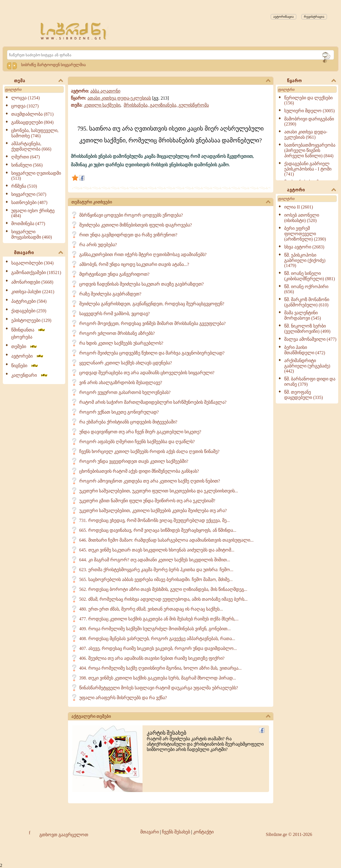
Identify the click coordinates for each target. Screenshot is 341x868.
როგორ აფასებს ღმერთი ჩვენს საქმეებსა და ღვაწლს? (137, 442)
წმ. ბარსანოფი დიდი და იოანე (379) (310, 382)
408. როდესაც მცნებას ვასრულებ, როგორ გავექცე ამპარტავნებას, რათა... (157, 639)
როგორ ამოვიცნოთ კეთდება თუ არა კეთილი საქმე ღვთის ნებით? (150, 481)
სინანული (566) (27, 165)
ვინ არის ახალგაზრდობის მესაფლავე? (121, 383)
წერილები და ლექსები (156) (308, 100)
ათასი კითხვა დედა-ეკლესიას (119, 98)
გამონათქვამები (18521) (36, 272)
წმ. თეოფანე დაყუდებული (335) (304, 395)
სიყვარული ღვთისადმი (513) (36, 176)
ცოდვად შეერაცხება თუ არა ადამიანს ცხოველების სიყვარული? (147, 373)
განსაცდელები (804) (32, 122)
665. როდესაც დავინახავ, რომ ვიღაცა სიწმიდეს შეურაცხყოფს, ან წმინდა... (158, 530)
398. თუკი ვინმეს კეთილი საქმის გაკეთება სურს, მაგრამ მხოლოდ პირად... (158, 678)
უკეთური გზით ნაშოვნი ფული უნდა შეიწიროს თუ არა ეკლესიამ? (147, 501)
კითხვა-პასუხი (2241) (33, 292)
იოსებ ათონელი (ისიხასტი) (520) (302, 218)
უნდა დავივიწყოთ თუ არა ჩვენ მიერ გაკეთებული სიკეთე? (140, 432)
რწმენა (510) (24, 186)
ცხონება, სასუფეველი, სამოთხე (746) (35, 133)
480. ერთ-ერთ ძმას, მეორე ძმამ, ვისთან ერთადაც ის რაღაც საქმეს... (151, 609)
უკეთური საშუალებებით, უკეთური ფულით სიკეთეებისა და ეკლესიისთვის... (159, 491)
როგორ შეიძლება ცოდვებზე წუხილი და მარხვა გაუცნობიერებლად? (152, 353)
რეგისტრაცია (314, 17)
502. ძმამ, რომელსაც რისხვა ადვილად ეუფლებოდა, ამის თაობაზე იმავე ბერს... (163, 599)
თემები (24, 346)
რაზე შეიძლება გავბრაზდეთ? (110, 294)
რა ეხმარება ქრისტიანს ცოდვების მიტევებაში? (128, 422)
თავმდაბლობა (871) (32, 114)
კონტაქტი (203, 832)
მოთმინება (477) (28, 224)
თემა (39, 81)
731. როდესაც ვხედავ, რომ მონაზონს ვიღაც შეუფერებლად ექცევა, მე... (155, 520)
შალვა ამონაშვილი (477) (310, 339)
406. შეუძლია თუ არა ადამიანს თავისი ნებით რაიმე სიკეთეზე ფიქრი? (152, 658)
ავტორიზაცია (284, 17)
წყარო (311, 81)
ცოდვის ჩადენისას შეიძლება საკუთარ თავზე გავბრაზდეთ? (142, 284)
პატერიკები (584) (29, 301)
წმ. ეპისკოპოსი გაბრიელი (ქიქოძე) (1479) (305, 260)
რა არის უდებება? (98, 245)
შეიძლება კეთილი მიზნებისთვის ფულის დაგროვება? (136, 225)
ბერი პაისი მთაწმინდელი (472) (305, 350)
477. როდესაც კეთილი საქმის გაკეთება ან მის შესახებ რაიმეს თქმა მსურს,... (159, 619)
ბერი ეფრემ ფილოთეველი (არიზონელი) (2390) (305, 234)
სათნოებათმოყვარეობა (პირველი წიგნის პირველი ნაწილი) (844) (310, 150)
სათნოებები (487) (29, 202)
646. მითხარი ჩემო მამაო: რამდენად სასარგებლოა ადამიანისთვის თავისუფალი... (166, 540)
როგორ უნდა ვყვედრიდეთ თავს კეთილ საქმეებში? (134, 461)
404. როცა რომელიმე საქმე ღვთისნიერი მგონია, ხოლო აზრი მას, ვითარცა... (161, 668)
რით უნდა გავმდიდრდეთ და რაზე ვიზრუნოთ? (128, 235)
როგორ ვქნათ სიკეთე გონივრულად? (119, 412)
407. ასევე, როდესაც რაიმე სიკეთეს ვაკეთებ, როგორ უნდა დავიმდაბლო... (158, 648)
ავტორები (28, 356)
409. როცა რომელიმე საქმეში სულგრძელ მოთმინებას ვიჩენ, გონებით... (155, 629)
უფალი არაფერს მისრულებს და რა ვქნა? (123, 698)
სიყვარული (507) (29, 194)
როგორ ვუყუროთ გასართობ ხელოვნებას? (125, 392)
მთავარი (39, 253)
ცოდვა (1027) (25, 106)
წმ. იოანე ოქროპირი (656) (306, 289)
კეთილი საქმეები (102, 105)
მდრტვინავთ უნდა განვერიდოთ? (114, 274)
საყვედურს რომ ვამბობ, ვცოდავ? (115, 314)
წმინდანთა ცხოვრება (28, 333)
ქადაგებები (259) (29, 311)
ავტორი (311, 190)
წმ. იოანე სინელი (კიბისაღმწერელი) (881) (310, 276)
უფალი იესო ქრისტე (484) (33, 213)
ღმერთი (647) (26, 157)
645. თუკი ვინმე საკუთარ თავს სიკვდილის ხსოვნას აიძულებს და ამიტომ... (157, 550)
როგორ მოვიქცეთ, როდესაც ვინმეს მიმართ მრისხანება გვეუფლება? (153, 323)
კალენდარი (30, 375)
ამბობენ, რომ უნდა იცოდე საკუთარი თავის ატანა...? (134, 264)
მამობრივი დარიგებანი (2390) (309, 121)
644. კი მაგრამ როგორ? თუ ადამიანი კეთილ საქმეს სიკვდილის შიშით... (155, 560)
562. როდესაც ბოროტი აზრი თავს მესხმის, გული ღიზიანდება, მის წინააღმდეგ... (163, 589)
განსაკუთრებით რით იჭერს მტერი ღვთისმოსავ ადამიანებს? (143, 254)
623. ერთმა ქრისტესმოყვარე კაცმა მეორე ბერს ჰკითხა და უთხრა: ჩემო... (156, 570)
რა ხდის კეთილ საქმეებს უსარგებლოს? (121, 343)
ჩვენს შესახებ (176, 832)
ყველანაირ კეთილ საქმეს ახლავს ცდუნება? (126, 363)
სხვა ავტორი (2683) (304, 247)
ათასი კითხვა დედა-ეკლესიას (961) (306, 134)
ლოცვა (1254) (26, 98)
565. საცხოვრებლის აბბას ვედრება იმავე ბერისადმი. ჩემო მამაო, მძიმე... (156, 579)
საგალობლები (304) (32, 263)
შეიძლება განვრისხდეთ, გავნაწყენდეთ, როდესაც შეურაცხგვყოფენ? (152, 304)
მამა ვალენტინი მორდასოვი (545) (303, 315)
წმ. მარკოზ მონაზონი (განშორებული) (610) (307, 302)
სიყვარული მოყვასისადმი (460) (32, 234)
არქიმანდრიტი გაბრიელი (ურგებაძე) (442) (307, 366)
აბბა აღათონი (105, 91)
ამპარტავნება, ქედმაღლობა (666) (31, 146)
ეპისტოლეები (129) (31, 320)
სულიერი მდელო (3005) (310, 111)
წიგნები (25, 366)
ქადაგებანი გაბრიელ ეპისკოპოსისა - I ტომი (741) (308, 169)
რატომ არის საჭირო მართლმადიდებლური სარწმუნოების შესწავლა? (153, 402)
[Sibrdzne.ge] (74, 31)
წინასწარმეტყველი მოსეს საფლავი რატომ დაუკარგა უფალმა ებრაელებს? (159, 688)
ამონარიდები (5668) (32, 282)
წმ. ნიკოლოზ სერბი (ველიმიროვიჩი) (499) (307, 329)
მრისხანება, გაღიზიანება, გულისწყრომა (166, 105)
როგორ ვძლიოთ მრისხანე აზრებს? (117, 333)
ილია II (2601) (299, 207)
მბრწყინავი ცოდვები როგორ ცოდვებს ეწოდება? (131, 215)
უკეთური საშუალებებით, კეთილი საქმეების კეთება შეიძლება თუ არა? (153, 511)
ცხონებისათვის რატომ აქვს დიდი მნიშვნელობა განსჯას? (139, 471)
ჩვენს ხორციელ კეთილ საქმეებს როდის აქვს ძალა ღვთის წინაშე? (149, 451)
